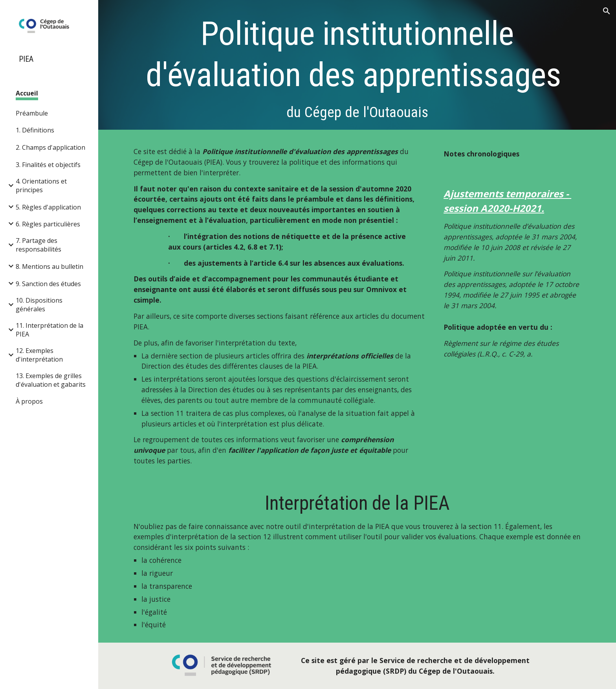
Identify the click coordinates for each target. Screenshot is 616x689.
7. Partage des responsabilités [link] (38, 245)
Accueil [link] (27, 93)
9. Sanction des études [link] (48, 284)
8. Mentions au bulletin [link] (49, 266)
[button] (607, 11)
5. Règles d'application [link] (48, 207)
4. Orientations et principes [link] (41, 186)
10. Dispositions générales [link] (39, 305)
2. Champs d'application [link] (50, 147)
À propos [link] (29, 401)
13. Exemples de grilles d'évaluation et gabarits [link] (51, 380)
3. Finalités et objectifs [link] (48, 165)
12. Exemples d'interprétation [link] (39, 355)
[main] (357, 67)
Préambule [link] (32, 113)
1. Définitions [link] (35, 130)
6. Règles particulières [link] (48, 224)
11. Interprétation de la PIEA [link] (49, 330)
